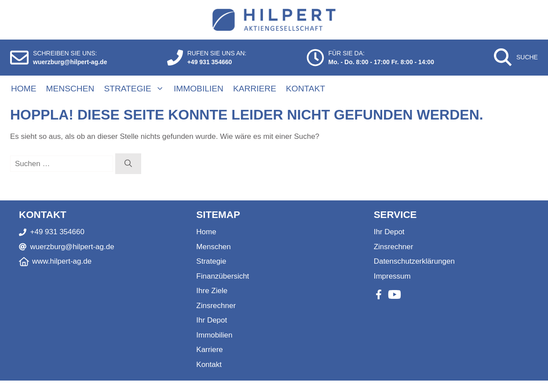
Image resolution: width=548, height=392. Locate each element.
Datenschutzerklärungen (414, 261)
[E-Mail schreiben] (19, 58)
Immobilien (199, 89)
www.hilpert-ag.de (62, 261)
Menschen (70, 89)
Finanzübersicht (223, 276)
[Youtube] (395, 294)
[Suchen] (128, 164)
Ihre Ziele (212, 291)
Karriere (255, 89)
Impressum (392, 276)
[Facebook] (379, 294)
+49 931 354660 (210, 62)
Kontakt (305, 89)
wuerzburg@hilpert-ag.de (70, 62)
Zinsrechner (216, 306)
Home (24, 89)
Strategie (138, 89)
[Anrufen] (175, 58)
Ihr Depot (212, 320)
